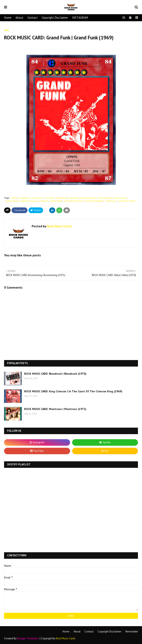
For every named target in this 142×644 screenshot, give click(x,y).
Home (8, 18)
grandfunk (62, 198)
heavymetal (105, 198)
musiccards (11, 201)
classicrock (37, 198)
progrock (44, 201)
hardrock (74, 198)
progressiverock (28, 201)
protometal (56, 201)
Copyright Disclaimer (55, 18)
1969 (14, 198)
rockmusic (111, 201)
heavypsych (120, 198)
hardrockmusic (89, 198)
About (19, 18)
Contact (33, 18)
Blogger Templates (28, 638)
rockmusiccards (127, 201)
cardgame (24, 198)
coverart (50, 198)
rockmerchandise (94, 201)
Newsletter (132, 632)
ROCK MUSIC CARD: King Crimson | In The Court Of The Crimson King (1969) (73, 391)
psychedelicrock (73, 201)
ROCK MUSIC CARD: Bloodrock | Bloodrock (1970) (55, 374)
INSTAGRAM (80, 18)
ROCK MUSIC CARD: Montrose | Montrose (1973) (55, 409)
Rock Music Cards (59, 226)
